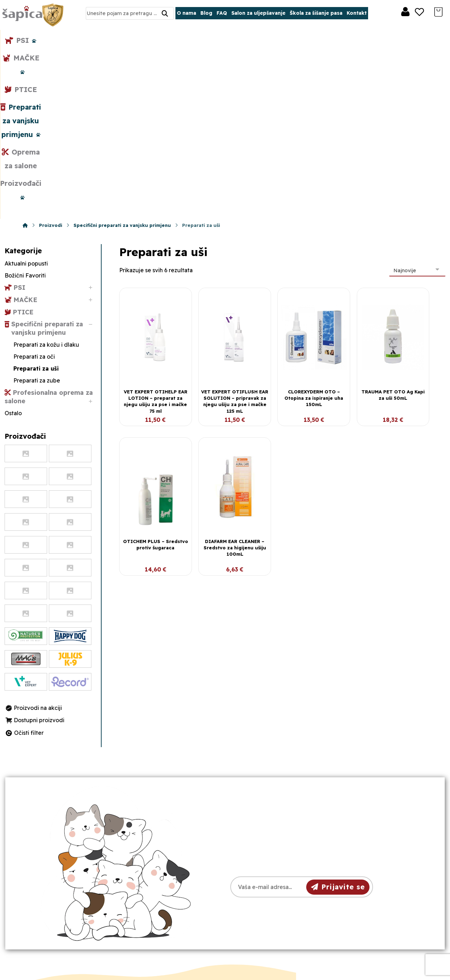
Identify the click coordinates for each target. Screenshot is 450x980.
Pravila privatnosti (265, 876)
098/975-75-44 (160, 878)
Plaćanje (252, 899)
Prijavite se (338, 720)
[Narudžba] (417, 103)
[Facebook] (52, 922)
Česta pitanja (258, 910)
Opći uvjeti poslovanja (270, 865)
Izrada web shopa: (380, 975)
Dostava (252, 888)
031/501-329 (157, 866)
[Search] (165, 14)
